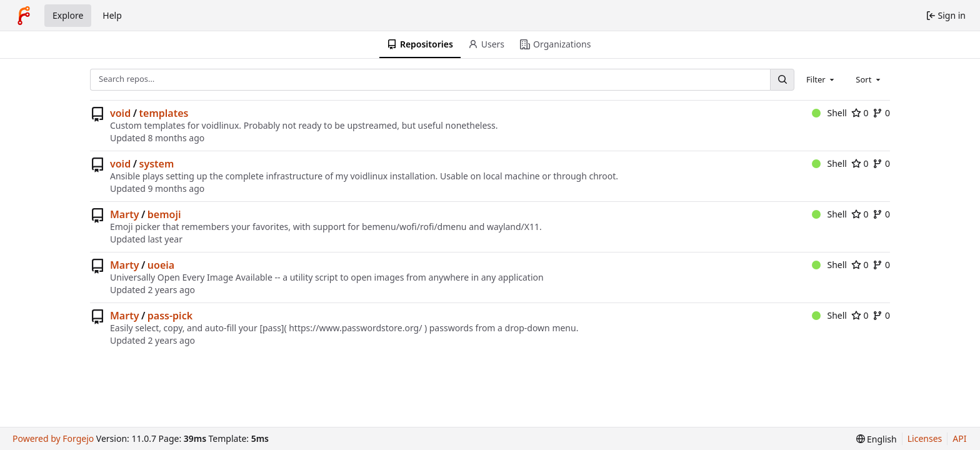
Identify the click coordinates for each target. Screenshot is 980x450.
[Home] (24, 16)
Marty (124, 214)
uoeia (161, 265)
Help (112, 15)
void (120, 113)
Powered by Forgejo (53, 438)
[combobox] (821, 79)
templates (164, 113)
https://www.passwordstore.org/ (355, 328)
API (959, 438)
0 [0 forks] (881, 113)
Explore (68, 15)
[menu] (877, 439)
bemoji (164, 214)
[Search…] (782, 80)
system (157, 164)
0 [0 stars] (860, 113)
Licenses (925, 438)
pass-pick (170, 316)
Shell (829, 113)
